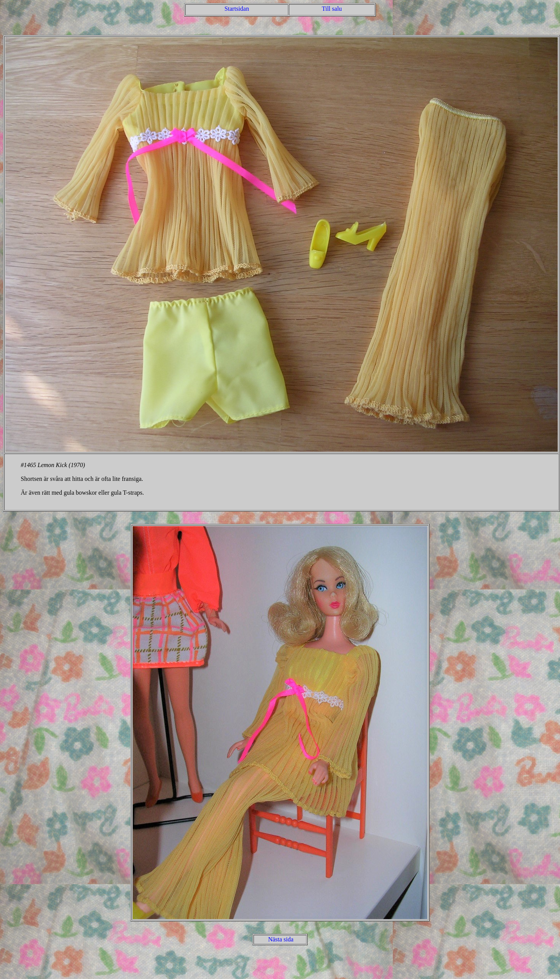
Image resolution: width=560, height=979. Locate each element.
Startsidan (237, 9)
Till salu (332, 9)
